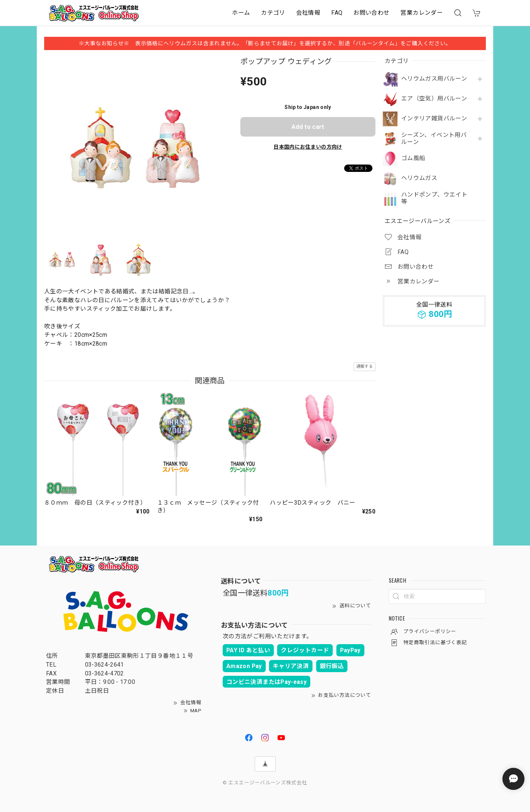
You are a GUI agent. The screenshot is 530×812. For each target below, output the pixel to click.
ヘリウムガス (419, 178)
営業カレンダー (422, 13)
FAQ (337, 13)
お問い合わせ (371, 13)
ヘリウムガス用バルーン (434, 79)
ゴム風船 (413, 158)
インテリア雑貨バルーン (434, 119)
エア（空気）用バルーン (434, 99)
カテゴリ (273, 13)
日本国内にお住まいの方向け (308, 147)
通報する (365, 366)
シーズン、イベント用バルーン (434, 139)
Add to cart (308, 127)
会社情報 (308, 13)
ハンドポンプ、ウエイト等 (434, 198)
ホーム (241, 13)
